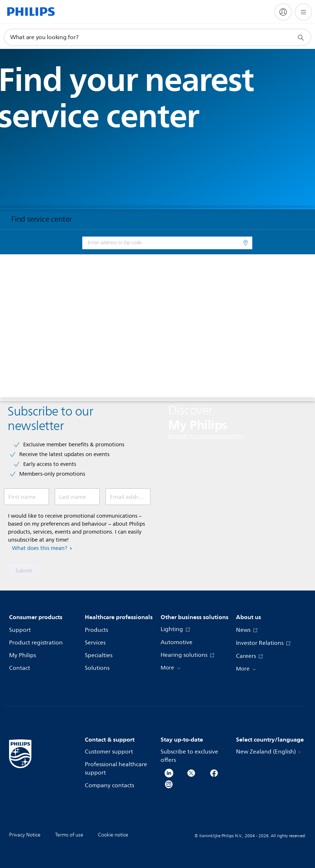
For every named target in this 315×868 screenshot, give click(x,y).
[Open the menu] (303, 12)
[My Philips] (283, 12)
